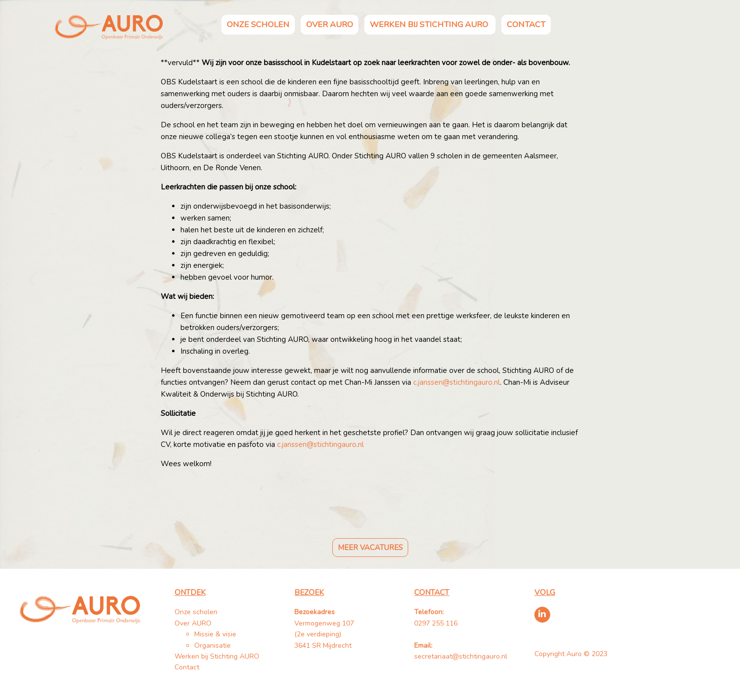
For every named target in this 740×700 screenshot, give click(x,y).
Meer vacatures (370, 548)
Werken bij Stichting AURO (430, 24)
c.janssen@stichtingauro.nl (457, 382)
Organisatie (212, 645)
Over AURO (330, 24)
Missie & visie (215, 634)
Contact (526, 24)
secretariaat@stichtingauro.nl (461, 656)
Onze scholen (258, 24)
